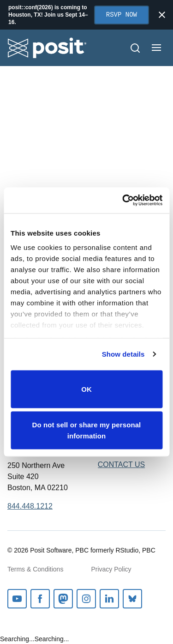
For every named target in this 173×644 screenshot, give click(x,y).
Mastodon (63, 599)
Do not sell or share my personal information (87, 430)
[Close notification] (162, 15)
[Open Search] (135, 48)
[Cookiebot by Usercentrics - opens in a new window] (123, 200)
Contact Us (122, 465)
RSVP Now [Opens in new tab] (122, 15)
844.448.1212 (30, 506)
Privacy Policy (111, 569)
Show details (123, 354)
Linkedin (109, 599)
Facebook (40, 599)
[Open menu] (156, 48)
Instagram (86, 599)
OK (86, 389)
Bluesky (132, 599)
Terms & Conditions (35, 569)
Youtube (17, 599)
